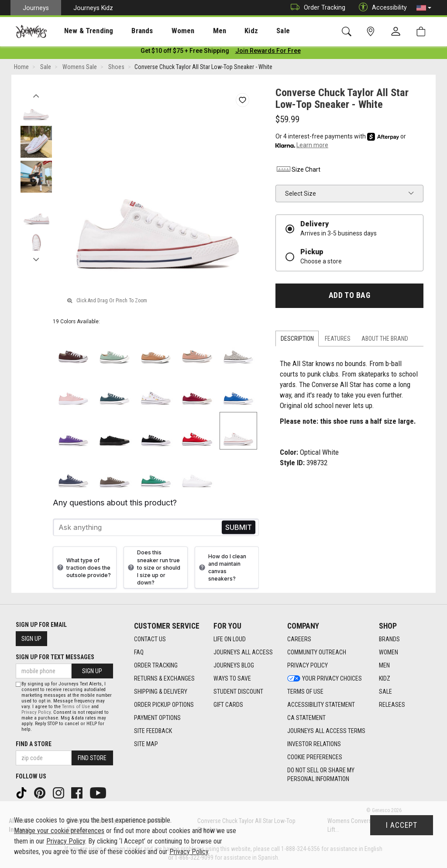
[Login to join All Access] (185, 52)
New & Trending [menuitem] (80, 31)
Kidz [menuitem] (225, 31)
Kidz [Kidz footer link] (385, 679)
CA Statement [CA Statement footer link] (306, 718)
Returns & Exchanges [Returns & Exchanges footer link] (164, 679)
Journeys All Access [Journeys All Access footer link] (243, 653)
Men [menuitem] (196, 31)
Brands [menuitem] (129, 31)
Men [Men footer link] (384, 666)
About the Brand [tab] (385, 340)
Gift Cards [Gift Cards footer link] (228, 705)
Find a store (34, 744)
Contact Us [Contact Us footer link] (150, 640)
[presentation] (81, 31)
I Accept (402, 825)
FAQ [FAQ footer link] (139, 653)
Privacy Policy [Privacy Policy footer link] (308, 666)
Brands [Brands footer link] (389, 640)
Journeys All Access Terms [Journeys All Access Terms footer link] (326, 731)
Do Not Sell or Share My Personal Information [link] (321, 775)
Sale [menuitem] (252, 31)
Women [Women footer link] (389, 653)
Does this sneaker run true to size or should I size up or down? (153, 569)
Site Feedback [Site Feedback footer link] (153, 731)
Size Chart (298, 171)
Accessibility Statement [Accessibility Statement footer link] (321, 705)
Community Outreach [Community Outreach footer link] (317, 653)
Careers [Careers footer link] (299, 640)
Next (36, 259)
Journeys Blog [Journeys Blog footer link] (234, 666)
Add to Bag (349, 297)
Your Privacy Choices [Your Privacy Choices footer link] (325, 679)
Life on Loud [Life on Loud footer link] (230, 640)
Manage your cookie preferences (59, 831)
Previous (36, 95)
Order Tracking (316, 8)
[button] (424, 8)
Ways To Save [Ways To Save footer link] (232, 679)
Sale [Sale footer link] (385, 692)
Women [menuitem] (165, 31)
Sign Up (31, 639)
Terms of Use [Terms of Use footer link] (305, 692)
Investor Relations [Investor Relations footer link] (314, 744)
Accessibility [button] (381, 8)
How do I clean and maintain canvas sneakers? (222, 569)
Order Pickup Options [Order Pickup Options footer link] (164, 705)
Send (239, 529)
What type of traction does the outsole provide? (83, 569)
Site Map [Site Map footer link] (146, 744)
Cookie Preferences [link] (315, 757)
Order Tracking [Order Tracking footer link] (156, 666)
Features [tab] (338, 340)
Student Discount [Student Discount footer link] (238, 692)
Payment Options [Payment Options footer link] (157, 718)
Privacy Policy (36, 712)
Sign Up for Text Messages (55, 657)
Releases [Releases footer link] (392, 705)
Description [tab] (297, 340)
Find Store (92, 758)
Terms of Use (76, 707)
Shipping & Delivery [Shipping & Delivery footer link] (161, 692)
